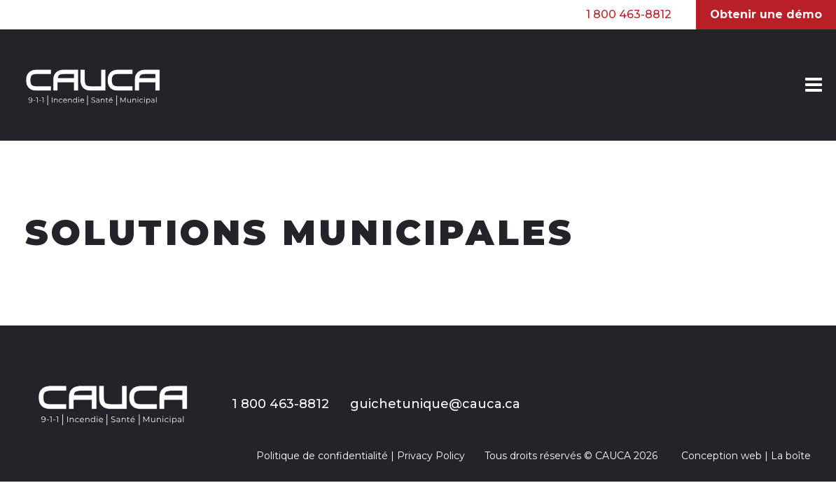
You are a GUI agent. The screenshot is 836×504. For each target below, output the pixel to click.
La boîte (791, 456)
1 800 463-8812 (629, 15)
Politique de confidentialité (322, 456)
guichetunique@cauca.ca (435, 404)
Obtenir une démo (766, 14)
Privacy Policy (431, 456)
